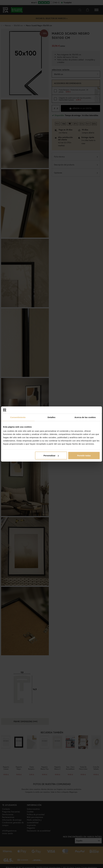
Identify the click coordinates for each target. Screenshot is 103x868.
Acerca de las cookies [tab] (85, 417)
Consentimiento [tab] (18, 417)
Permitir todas (84, 456)
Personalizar (51, 456)
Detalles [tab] (51, 417)
